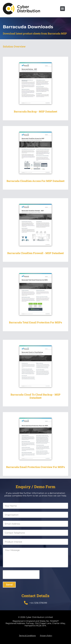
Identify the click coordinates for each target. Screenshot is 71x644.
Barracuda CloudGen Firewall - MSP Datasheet (35, 253)
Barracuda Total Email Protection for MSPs (35, 322)
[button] (62, 9)
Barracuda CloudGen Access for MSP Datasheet (35, 181)
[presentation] (21, 575)
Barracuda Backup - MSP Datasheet (35, 111)
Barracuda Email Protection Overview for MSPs (35, 467)
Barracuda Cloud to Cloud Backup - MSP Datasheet (35, 396)
